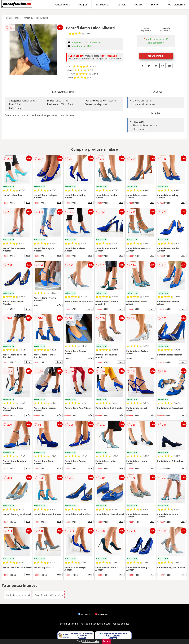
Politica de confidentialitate (96, 624)
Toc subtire (102, 5)
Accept (106, 641)
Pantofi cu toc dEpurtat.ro (36, 18)
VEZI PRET (156, 56)
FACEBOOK (85, 614)
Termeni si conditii (68, 624)
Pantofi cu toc (62, 5)
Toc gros (83, 5)
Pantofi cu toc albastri (18, 595)
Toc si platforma (176, 5)
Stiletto (155, 5)
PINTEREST (102, 614)
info (28, 203)
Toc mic (138, 5)
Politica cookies (121, 624)
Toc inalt (121, 5)
